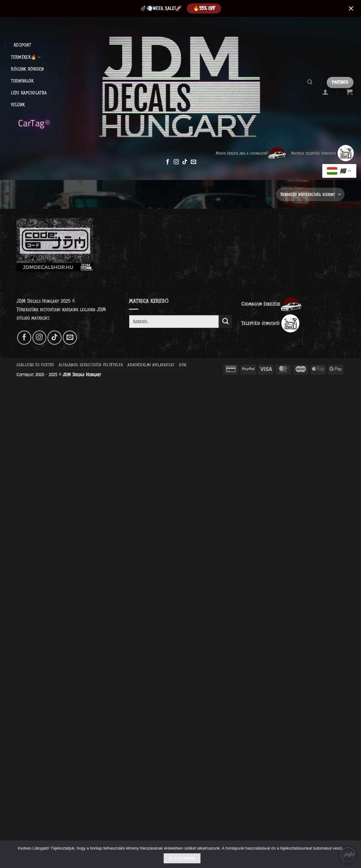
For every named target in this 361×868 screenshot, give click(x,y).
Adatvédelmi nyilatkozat (151, 365)
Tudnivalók (22, 81)
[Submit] (225, 321)
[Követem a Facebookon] (168, 162)
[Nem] (353, 856)
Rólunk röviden (27, 69)
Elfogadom (182, 858)
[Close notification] (351, 8)
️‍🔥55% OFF (204, 8)
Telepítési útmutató (271, 323)
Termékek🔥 (26, 57)
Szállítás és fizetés (35, 365)
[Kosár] (350, 92)
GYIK (183, 365)
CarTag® (35, 122)
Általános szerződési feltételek (91, 365)
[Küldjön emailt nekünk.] (193, 162)
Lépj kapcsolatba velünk (29, 99)
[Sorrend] (310, 194)
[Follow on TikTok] (185, 162)
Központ (22, 45)
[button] (310, 82)
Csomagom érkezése (272, 304)
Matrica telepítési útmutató (323, 153)
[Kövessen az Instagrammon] (176, 162)
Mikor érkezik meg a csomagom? (251, 153)
